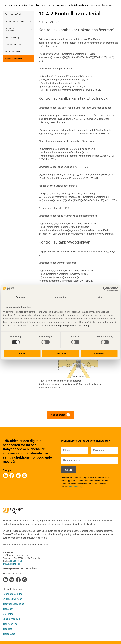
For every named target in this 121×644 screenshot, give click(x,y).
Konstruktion (15, 5)
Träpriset (7, 629)
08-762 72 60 (16, 561)
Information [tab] (61, 297)
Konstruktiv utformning (10, 29)
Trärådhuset (9, 634)
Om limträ (8, 614)
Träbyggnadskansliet (13, 604)
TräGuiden (8, 609)
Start (5, 5)
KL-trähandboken (13, 52)
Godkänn (99, 353)
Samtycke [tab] (21, 297)
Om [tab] (100, 297)
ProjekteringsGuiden (14, 14)
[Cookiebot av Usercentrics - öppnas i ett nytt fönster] (105, 289)
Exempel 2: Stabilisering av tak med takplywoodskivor (64, 5)
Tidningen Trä (10, 624)
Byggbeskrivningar (12, 599)
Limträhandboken (13, 45)
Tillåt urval (60, 353)
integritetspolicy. (75, 487)
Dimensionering (12, 38)
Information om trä (12, 594)
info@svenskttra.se (11, 564)
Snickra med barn (12, 619)
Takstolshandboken (31, 5)
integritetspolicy (65, 325)
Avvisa (22, 353)
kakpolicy (84, 325)
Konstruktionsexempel (15, 21)
